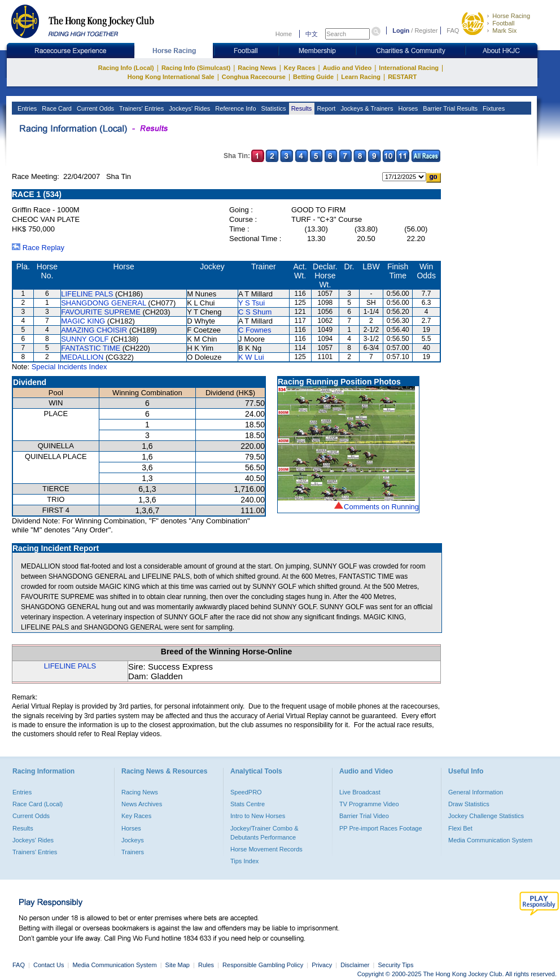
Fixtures (493, 108)
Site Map (178, 965)
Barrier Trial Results (449, 108)
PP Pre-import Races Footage (381, 828)
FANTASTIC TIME (91, 348)
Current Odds (95, 108)
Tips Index (244, 861)
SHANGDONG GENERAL (104, 303)
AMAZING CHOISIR (94, 330)
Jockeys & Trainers (366, 108)
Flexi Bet (460, 828)
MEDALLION (82, 357)
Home (284, 34)
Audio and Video (347, 68)
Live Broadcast (360, 792)
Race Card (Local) (38, 804)
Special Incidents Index (69, 367)
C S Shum (255, 312)
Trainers (133, 852)
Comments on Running (381, 507)
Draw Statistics (469, 804)
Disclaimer (355, 965)
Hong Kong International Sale (171, 77)
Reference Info (235, 108)
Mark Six (504, 30)
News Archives (142, 804)
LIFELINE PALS (87, 294)
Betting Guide (313, 77)
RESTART (402, 77)
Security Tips (396, 965)
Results (301, 108)
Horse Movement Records (266, 849)
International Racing (409, 68)
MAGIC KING (83, 321)
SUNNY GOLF (85, 339)
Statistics (273, 108)
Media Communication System (490, 840)
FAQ (453, 30)
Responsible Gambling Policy (263, 965)
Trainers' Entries (141, 108)
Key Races (300, 68)
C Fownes (255, 330)
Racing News (257, 68)
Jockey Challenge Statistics (486, 816)
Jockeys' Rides (189, 108)
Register (426, 30)
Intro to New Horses (258, 816)
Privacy (322, 965)
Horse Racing (511, 16)
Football (503, 23)
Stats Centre (248, 804)
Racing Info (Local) (126, 68)
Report (325, 108)
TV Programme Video (369, 804)
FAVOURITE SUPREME (101, 312)
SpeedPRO (246, 792)
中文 (312, 34)
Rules (207, 965)
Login (401, 30)
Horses (407, 108)
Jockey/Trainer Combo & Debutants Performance (264, 833)
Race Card (56, 108)
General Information (476, 792)
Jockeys (133, 840)
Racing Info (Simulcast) (196, 68)
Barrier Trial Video (364, 816)
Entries (26, 108)
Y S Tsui (251, 303)
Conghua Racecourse (254, 77)
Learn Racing (361, 77)
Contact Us (49, 965)
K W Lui (251, 357)
